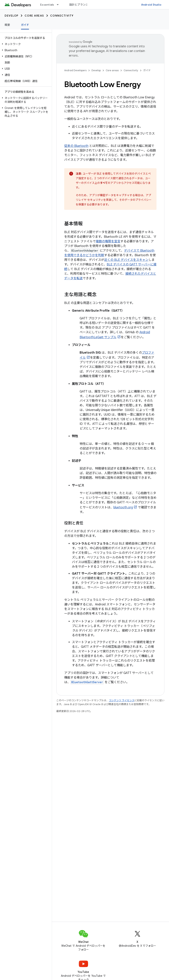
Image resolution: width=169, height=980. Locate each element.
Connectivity (62, 16)
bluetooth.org (123, 507)
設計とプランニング (82, 5)
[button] (25, 44)
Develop (12, 16)
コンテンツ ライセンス (122, 700)
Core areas (34, 16)
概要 (7, 25)
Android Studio (151, 5)
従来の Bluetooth (76, 146)
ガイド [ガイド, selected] (25, 25)
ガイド (147, 70)
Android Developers (75, 70)
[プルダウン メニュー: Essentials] (59, 5)
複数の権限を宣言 (108, 241)
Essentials (47, 5)
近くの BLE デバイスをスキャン (126, 260)
